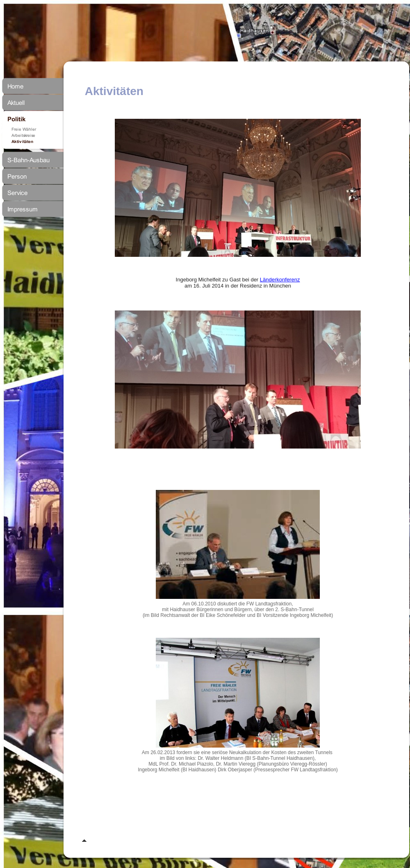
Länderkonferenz (280, 280)
